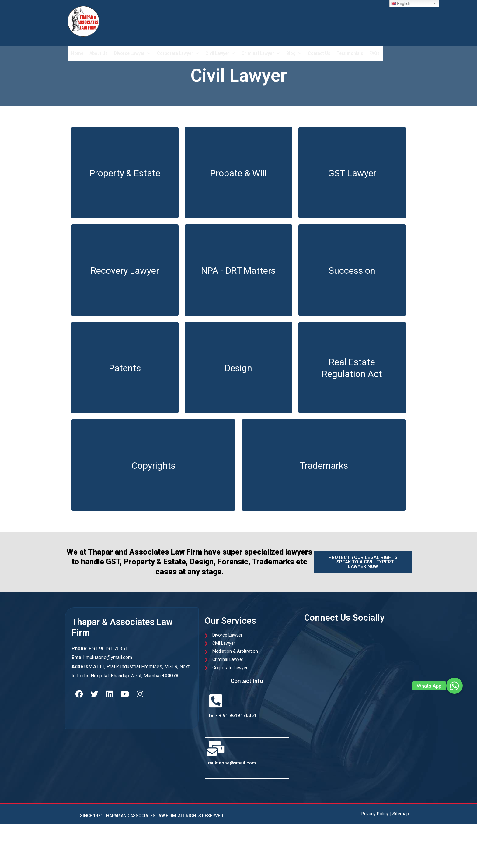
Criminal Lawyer (261, 53)
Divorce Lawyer (132, 53)
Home (77, 53)
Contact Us (319, 53)
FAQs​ (374, 53)
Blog (294, 53)
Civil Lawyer (220, 53)
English (401, 4)
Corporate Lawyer (178, 53)
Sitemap (401, 816)
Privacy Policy (375, 816)
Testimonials (350, 53)
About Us (99, 53)
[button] (454, 686)
